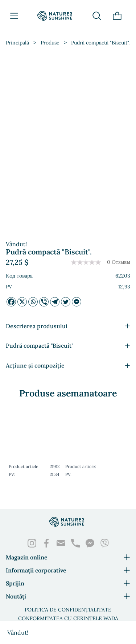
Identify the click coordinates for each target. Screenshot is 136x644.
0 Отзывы (119, 262)
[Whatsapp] (33, 302)
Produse (50, 43)
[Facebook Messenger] (77, 302)
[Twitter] (66, 302)
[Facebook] (11, 302)
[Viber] (44, 302)
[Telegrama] (55, 302)
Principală (17, 43)
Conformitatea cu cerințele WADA (68, 618)
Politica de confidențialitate (68, 610)
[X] (22, 302)
